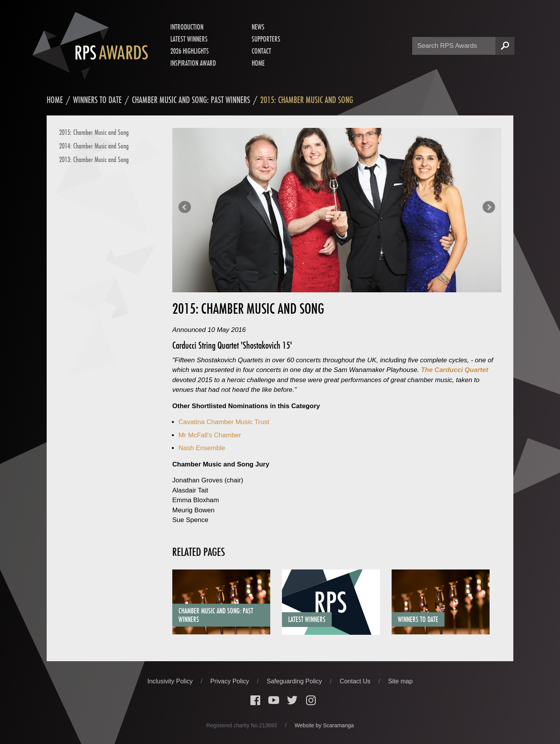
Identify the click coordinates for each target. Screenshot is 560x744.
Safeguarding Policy (295, 681)
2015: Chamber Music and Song (94, 132)
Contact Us (356, 681)
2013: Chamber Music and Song (94, 159)
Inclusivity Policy (171, 681)
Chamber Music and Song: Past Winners (191, 100)
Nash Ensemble (202, 448)
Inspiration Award (193, 63)
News (258, 27)
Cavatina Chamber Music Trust (224, 422)
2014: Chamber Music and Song (94, 146)
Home (258, 63)
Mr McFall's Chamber (210, 435)
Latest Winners (189, 39)
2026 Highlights (190, 51)
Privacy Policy (231, 681)
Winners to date (97, 100)
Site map (400, 681)
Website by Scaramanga (324, 725)
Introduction (187, 27)
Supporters (266, 39)
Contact (261, 51)
